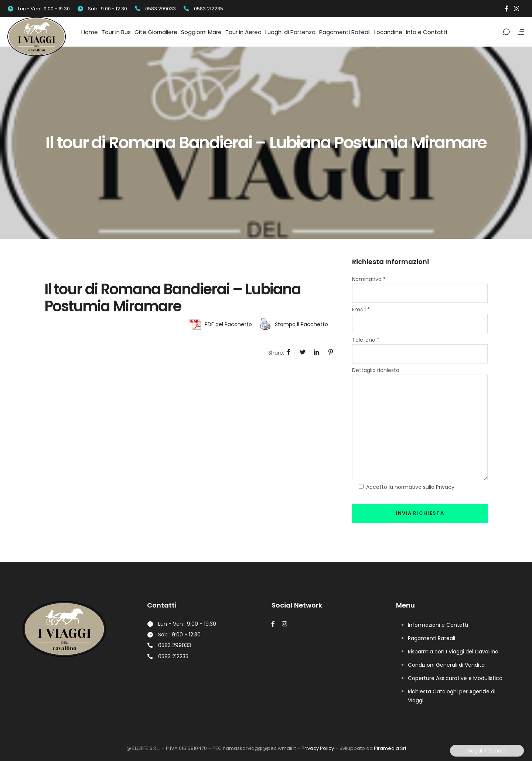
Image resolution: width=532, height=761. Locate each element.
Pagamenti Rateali (432, 638)
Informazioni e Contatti (438, 625)
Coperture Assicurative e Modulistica (455, 678)
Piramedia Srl (390, 748)
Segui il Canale (487, 751)
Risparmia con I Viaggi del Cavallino (453, 652)
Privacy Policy (318, 748)
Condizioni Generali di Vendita (446, 665)
